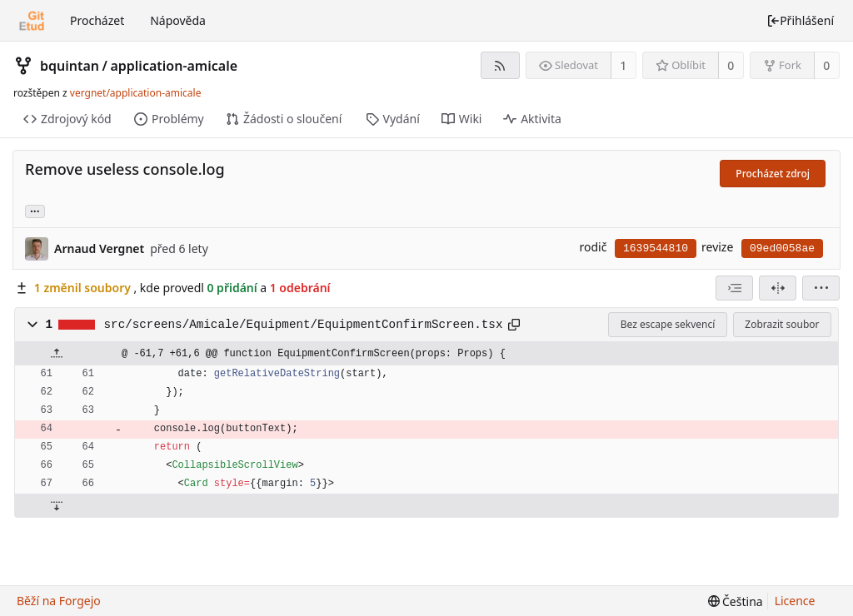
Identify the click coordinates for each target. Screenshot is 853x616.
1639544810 (656, 248)
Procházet (97, 20)
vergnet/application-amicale (136, 93)
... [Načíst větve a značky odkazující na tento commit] (35, 210)
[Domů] (32, 21)
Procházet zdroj (773, 174)
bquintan (70, 66)
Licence (795, 601)
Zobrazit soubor (782, 324)
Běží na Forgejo (59, 601)
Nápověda (178, 20)
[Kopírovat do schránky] (514, 325)
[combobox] (734, 288)
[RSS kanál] (500, 65)
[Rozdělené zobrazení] (778, 288)
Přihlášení (800, 20)
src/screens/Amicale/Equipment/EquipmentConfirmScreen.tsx (304, 325)
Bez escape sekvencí (668, 324)
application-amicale (174, 66)
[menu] (821, 288)
